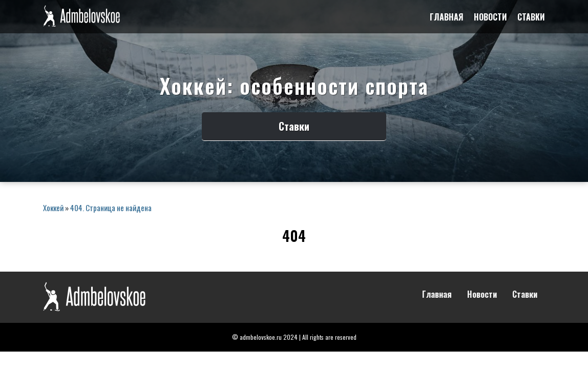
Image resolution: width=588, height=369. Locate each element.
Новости (490, 17)
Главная (447, 17)
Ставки (531, 17)
